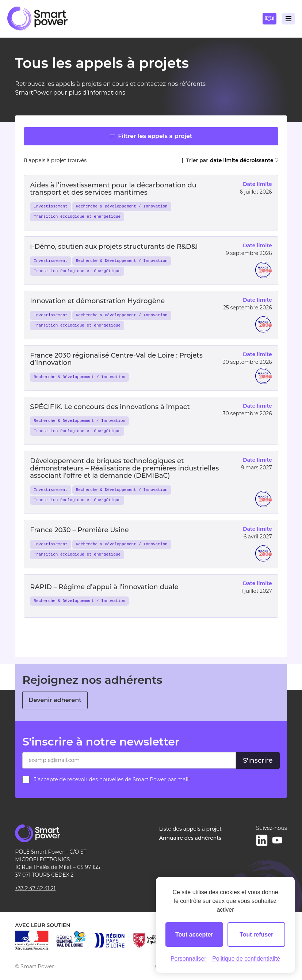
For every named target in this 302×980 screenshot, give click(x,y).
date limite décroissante (244, 161)
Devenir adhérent (55, 700)
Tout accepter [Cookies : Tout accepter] (194, 935)
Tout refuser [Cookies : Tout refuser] (256, 935)
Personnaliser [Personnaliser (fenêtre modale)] (188, 959)
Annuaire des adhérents (190, 838)
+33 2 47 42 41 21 (35, 888)
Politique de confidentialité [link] (246, 959)
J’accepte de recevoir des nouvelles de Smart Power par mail (112, 779)
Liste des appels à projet (190, 829)
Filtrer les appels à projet (151, 136)
